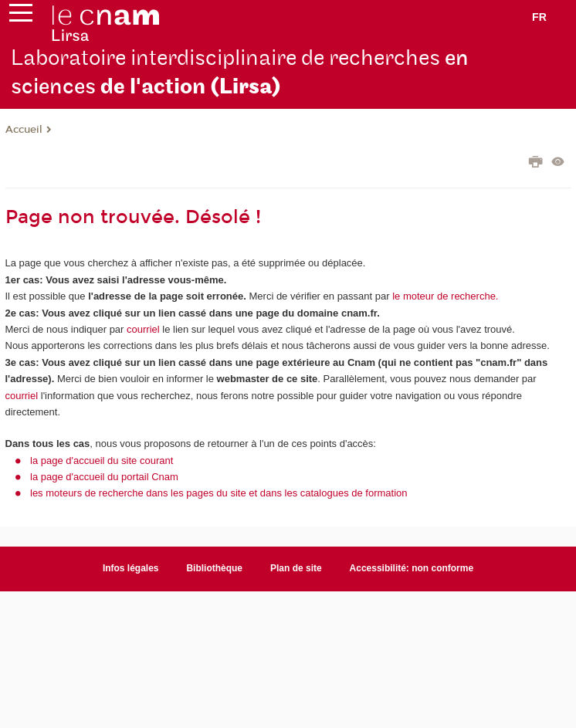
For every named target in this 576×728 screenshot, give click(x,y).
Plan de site (296, 568)
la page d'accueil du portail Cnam (104, 477)
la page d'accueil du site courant (102, 461)
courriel (143, 329)
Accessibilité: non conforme (412, 568)
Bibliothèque (214, 568)
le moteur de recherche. (444, 296)
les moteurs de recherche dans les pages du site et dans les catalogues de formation (219, 493)
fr (539, 17)
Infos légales (131, 568)
